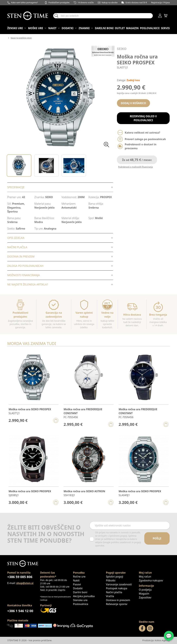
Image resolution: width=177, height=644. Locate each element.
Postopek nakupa (117, 588)
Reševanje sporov (117, 604)
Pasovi (77, 584)
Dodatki (78, 588)
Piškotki (111, 580)
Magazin (132, 28)
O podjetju (145, 590)
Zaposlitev (145, 598)
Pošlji (157, 538)
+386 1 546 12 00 (20, 611)
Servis (165, 28)
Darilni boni (104, 28)
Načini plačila (114, 592)
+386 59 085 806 (20, 577)
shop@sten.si (25, 583)
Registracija (156, 3)
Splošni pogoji (115, 577)
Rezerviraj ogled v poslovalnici (143, 118)
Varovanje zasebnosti (119, 584)
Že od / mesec (137, 160)
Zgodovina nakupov (151, 580)
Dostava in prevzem (118, 600)
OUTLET (120, 28)
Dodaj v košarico (133, 103)
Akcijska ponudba (84, 596)
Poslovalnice (150, 28)
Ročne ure (79, 577)
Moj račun (145, 577)
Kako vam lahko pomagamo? (23, 3)
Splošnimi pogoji (118, 536)
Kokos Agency (162, 640)
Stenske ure (80, 600)
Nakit (76, 580)
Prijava (167, 3)
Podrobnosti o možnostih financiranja (135, 167)
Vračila (110, 596)
